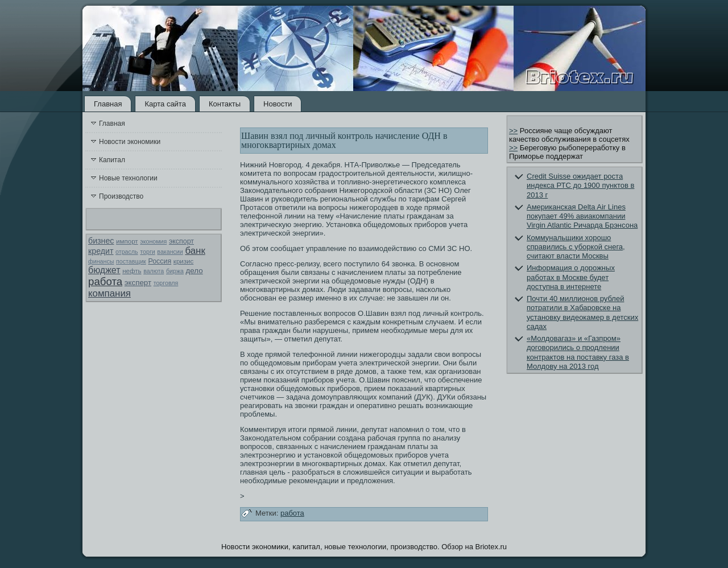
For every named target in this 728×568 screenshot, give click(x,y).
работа (105, 281)
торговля (166, 283)
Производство (121, 196)
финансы (101, 261)
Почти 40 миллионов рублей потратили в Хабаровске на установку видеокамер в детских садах (582, 312)
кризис (183, 261)
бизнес (101, 241)
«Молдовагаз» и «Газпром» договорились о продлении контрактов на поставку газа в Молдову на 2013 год (578, 352)
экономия (153, 241)
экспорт (181, 241)
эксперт (138, 283)
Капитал (112, 160)
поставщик (131, 261)
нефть (132, 271)
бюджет (104, 270)
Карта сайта (165, 104)
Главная (108, 104)
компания (109, 293)
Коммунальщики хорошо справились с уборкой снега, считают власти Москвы (576, 247)
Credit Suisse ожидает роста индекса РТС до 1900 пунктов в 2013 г (580, 186)
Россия (160, 261)
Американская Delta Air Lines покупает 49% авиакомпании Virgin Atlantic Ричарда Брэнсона (582, 216)
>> (513, 131)
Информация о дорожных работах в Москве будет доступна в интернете (571, 277)
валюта (154, 271)
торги (147, 252)
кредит (101, 251)
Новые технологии (128, 178)
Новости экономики (130, 142)
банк (195, 251)
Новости (278, 104)
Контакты (225, 104)
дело (195, 271)
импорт (127, 241)
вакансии (170, 252)
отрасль (127, 252)
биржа (175, 271)
